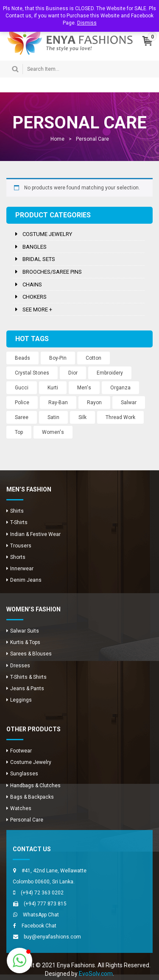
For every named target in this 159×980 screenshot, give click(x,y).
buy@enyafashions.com (52, 937)
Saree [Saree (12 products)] (22, 417)
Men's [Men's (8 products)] (84, 388)
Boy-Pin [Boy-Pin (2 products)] (58, 358)
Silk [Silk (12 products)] (82, 417)
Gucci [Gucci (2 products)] (22, 388)
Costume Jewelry (47, 234)
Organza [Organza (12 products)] (120, 388)
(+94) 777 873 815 (45, 904)
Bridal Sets (39, 259)
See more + (37, 310)
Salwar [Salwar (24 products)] (129, 403)
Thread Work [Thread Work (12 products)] (120, 417)
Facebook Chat (39, 926)
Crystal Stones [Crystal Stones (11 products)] (32, 373)
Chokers (35, 297)
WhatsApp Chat (41, 915)
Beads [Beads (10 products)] (22, 358)
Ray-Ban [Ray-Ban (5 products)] (58, 403)
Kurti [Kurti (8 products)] (53, 388)
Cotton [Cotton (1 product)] (93, 358)
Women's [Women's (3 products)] (53, 432)
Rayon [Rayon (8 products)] (94, 403)
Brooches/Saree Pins (52, 272)
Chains (32, 285)
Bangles (35, 247)
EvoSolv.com (96, 974)
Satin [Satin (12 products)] (53, 417)
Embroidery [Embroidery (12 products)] (110, 373)
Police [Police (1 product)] (22, 403)
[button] (20, 961)
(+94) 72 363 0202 (42, 893)
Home (57, 139)
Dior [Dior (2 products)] (73, 373)
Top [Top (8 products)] (19, 432)
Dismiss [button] (87, 23)
